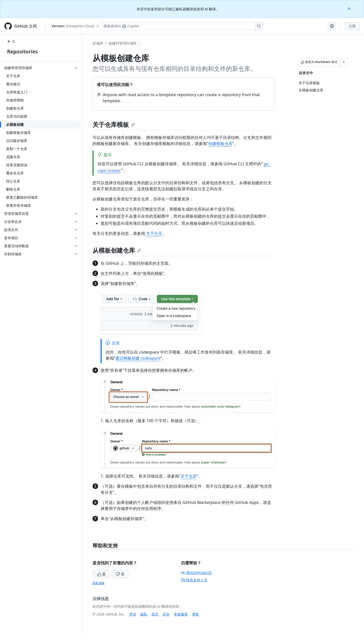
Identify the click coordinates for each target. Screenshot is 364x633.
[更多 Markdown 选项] (344, 62)
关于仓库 (189, 476)
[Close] (350, 8)
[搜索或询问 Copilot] (182, 26)
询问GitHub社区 (197, 573)
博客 (195, 614)
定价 (166, 614)
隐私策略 (99, 583)
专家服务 (181, 614)
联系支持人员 (194, 580)
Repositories (22, 52)
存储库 (98, 43)
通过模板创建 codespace (138, 358)
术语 (133, 614)
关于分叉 (154, 233)
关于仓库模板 (114, 124)
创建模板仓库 (220, 144)
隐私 (144, 614)
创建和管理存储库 (123, 43)
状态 (155, 614)
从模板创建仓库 (117, 250)
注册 (352, 26)
